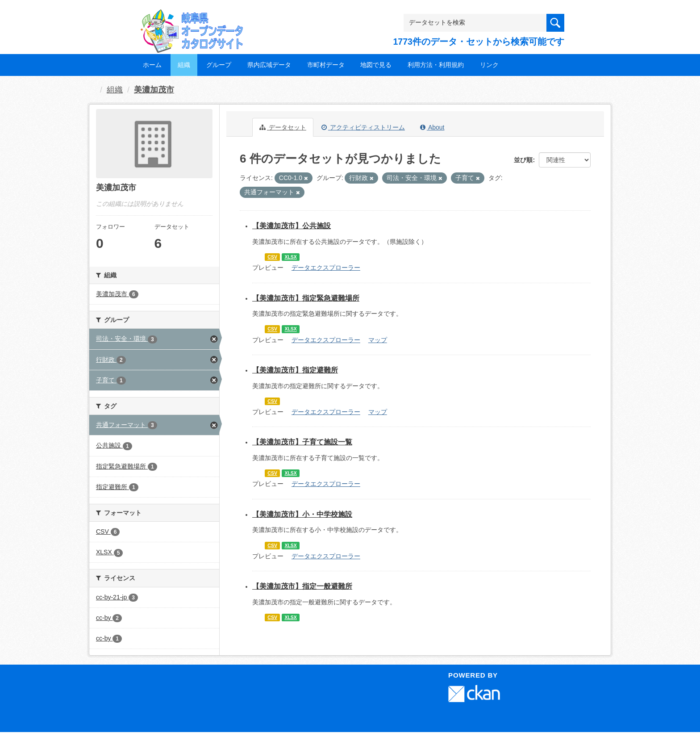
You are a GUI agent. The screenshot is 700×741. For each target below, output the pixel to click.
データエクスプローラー (326, 268)
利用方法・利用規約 (436, 65)
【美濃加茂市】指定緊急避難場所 (306, 298)
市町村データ (326, 65)
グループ (219, 65)
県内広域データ (269, 65)
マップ (378, 340)
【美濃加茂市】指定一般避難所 (302, 586)
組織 (184, 65)
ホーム (152, 65)
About (432, 127)
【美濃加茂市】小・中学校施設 (302, 514)
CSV (272, 257)
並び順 (523, 160)
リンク (489, 65)
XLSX (290, 257)
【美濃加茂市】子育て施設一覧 (302, 442)
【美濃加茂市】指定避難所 (295, 370)
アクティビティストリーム (363, 127)
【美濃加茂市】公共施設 (292, 226)
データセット (283, 127)
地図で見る (376, 65)
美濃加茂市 (154, 90)
